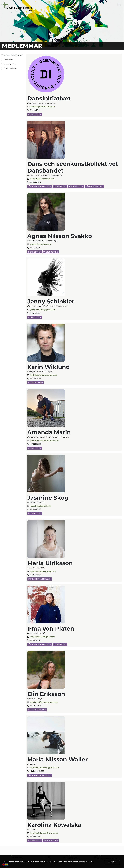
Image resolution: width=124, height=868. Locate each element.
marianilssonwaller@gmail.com (45, 768)
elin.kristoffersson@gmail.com (44, 702)
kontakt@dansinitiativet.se (43, 107)
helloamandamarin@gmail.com (45, 440)
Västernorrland (94, 186)
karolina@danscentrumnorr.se (44, 833)
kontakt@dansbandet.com (43, 179)
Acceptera (112, 862)
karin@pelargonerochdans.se (44, 375)
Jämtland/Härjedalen (40, 186)
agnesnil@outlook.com (41, 244)
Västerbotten (76, 186)
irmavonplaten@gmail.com (43, 637)
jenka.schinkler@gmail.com (43, 310)
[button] (119, 5)
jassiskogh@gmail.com (41, 506)
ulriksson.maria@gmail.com (43, 571)
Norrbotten (35, 114)
